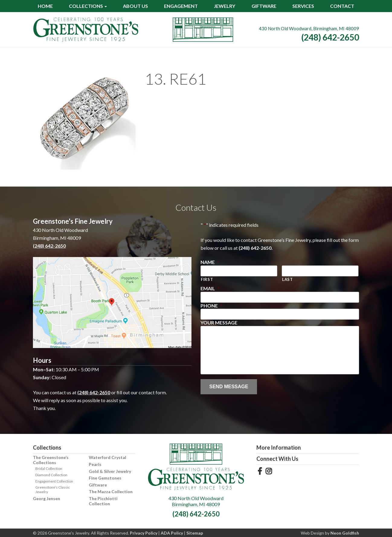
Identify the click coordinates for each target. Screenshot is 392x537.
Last (288, 279)
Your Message (219, 322)
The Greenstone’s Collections (51, 460)
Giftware (264, 6)
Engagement (181, 6)
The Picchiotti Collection (103, 501)
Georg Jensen (47, 498)
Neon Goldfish (345, 533)
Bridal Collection (49, 469)
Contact (342, 6)
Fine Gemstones (105, 478)
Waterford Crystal (108, 457)
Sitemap (195, 533)
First (207, 279)
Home (45, 6)
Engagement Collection (54, 481)
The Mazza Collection (111, 491)
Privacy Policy (144, 533)
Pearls (95, 464)
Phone (211, 306)
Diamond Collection (51, 475)
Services (303, 6)
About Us (135, 6)
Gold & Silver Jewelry (110, 471)
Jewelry (225, 6)
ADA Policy (172, 533)
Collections (86, 6)
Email (210, 288)
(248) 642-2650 (330, 37)
